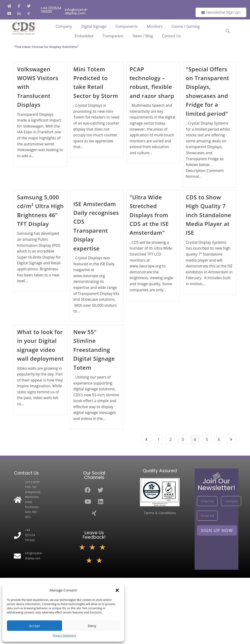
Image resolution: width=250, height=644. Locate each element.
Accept (35, 626)
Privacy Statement (65, 636)
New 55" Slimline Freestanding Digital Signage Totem (94, 350)
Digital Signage (94, 26)
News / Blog (143, 36)
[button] (117, 590)
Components (127, 26)
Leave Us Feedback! (94, 535)
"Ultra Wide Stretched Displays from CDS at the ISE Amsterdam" (149, 215)
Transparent (113, 36)
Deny (92, 626)
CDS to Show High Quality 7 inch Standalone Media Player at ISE (208, 215)
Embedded (84, 36)
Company (64, 26)
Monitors (154, 26)
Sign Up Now (217, 530)
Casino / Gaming (186, 26)
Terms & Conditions (160, 513)
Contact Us (171, 36)
